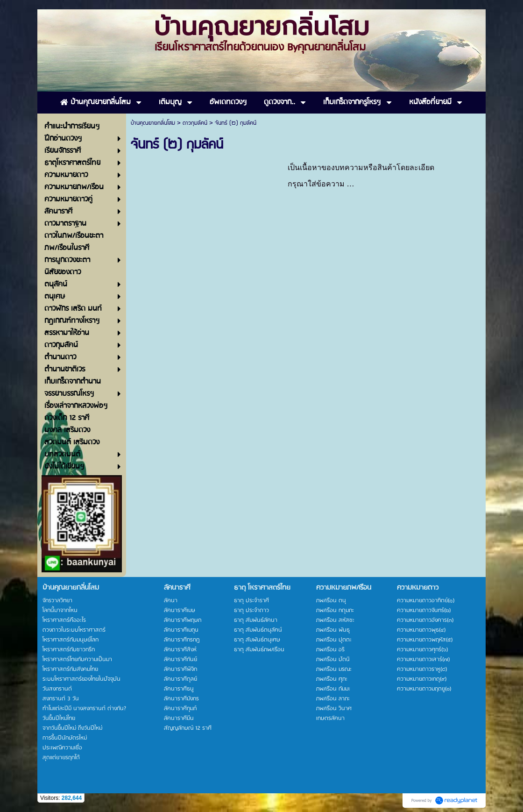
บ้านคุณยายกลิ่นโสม (153, 123)
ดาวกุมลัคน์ (195, 123)
